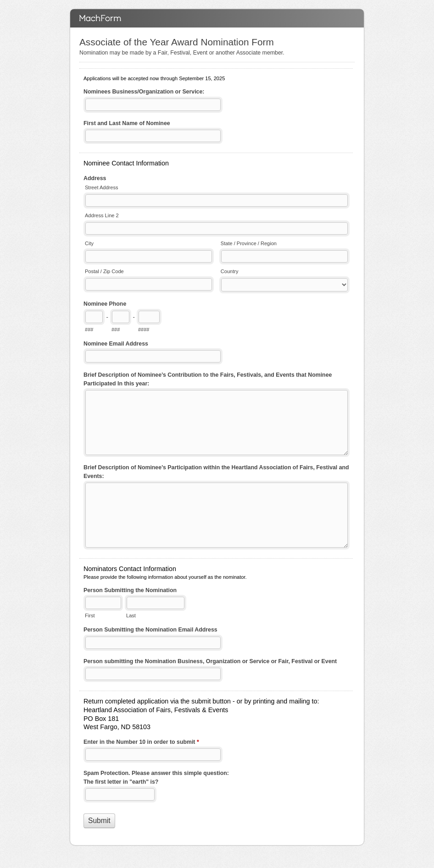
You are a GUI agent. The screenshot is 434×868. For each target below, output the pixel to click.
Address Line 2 (102, 215)
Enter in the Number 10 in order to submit (141, 743)
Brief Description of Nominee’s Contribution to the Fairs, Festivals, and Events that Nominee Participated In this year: (208, 379)
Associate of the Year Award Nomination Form (217, 18)
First (90, 615)
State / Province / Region (249, 243)
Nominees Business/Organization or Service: (144, 92)
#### (144, 330)
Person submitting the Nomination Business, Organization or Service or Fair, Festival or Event (210, 661)
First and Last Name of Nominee (127, 123)
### (89, 330)
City (89, 243)
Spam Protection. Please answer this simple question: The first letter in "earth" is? (156, 777)
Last (131, 615)
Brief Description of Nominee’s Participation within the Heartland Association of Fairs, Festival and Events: (216, 472)
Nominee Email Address (116, 344)
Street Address (101, 187)
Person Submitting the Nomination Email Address (150, 630)
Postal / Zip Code (104, 271)
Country (230, 271)
